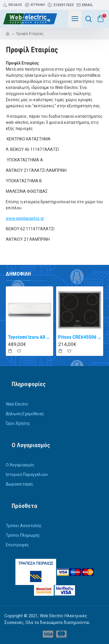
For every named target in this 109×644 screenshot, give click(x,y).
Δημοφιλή (18, 274)
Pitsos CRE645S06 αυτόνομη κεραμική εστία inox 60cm (80, 337)
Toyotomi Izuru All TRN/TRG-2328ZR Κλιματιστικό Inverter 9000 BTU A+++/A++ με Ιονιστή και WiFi (30, 337)
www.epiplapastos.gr (25, 218)
